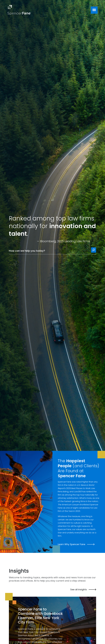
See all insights (83, 590)
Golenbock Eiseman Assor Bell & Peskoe (39, 634)
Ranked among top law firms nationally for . (52, 226)
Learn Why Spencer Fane (76, 544)
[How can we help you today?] (52, 251)
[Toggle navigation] (94, 10)
